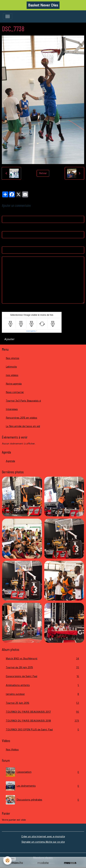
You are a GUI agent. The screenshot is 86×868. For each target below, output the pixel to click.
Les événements (43, 786)
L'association (43, 772)
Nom (5, 212)
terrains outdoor (43, 694)
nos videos (12, 375)
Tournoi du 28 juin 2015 (43, 667)
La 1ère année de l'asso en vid (23, 426)
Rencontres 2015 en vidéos (21, 418)
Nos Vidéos (12, 749)
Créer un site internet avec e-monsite (43, 836)
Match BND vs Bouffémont (43, 659)
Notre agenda (14, 384)
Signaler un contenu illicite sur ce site (43, 842)
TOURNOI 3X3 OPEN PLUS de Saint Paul (43, 730)
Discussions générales (43, 800)
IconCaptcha (31, 331)
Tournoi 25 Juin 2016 (43, 703)
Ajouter (9, 339)
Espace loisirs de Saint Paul (43, 676)
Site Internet (9, 243)
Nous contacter (15, 392)
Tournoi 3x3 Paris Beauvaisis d (23, 401)
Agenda (10, 461)
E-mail (5, 228)
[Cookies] (7, 861)
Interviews (12, 409)
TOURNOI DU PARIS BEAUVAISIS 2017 (43, 712)
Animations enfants (43, 685)
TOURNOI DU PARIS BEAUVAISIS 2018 (43, 721)
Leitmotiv (11, 367)
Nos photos (12, 358)
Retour (43, 173)
